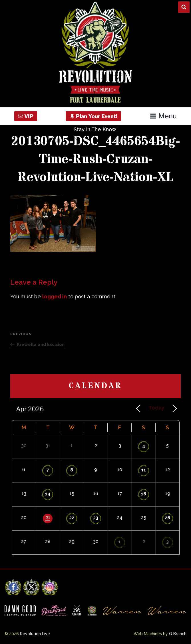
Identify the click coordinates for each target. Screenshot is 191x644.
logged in (55, 296)
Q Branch (178, 634)
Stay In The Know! (96, 129)
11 (144, 470)
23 (96, 518)
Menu (163, 116)
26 (167, 518)
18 (144, 494)
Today (156, 408)
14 (48, 494)
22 (72, 518)
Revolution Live (35, 634)
